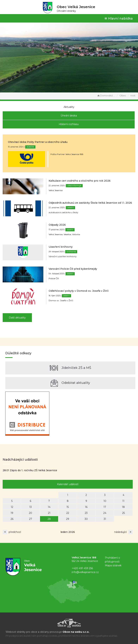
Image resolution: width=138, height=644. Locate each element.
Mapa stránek (113, 565)
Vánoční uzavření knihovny (63, 256)
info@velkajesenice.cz (85, 572)
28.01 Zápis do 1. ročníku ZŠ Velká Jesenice (30, 470)
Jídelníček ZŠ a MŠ (70, 368)
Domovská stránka (106, 95)
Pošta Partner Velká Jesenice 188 (67, 154)
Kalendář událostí (68, 484)
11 (123, 501)
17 (105, 507)
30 (86, 519)
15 (68, 507)
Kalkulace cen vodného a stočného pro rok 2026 (80, 181)
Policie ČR (54, 278)
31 (105, 519)
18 (123, 507)
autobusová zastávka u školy (63, 212)
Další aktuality (17, 318)
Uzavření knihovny (61, 247)
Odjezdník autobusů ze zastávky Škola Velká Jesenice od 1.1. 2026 (90, 203)
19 (12, 513)
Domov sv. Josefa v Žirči (61, 300)
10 (105, 501)
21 (49, 513)
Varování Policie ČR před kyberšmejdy (73, 269)
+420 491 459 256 (82, 568)
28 (49, 519)
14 (49, 507)
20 (30, 513)
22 (68, 513)
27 (31, 519)
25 (123, 513)
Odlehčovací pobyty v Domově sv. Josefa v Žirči (79, 291)
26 (12, 519)
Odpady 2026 (57, 225)
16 (86, 507)
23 (86, 513)
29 (68, 519)
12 (12, 507)
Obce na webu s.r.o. (76, 632)
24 (105, 513)
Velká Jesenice (56, 190)
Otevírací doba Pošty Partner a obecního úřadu (38, 142)
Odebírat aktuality (70, 383)
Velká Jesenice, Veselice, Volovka (64, 234)
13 (30, 507)
